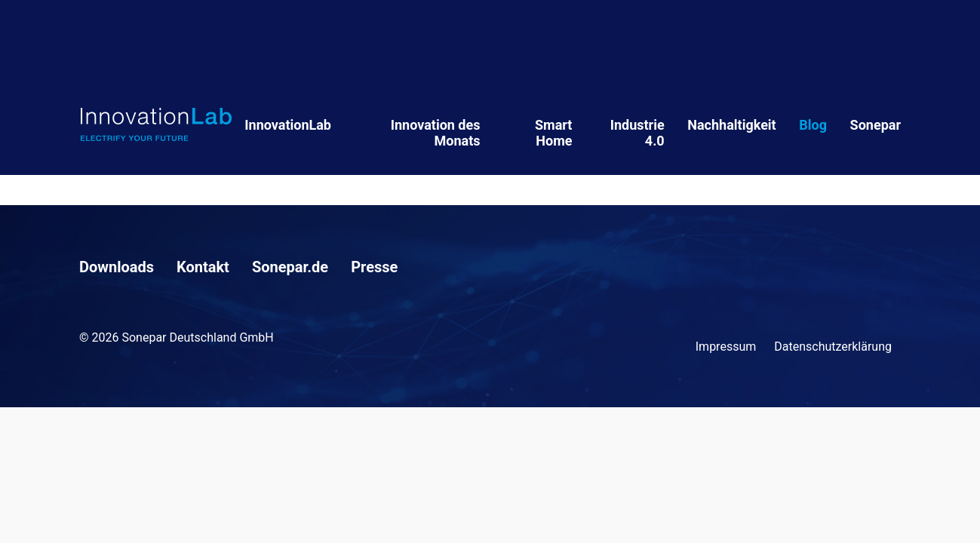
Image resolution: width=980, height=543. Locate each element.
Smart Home (553, 133)
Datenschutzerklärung (833, 347)
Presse (374, 267)
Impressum (726, 347)
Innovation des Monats (436, 133)
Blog (813, 125)
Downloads (117, 267)
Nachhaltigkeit (731, 125)
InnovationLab (288, 125)
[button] (33, 510)
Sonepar (876, 125)
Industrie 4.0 (637, 133)
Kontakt (203, 267)
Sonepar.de (290, 267)
